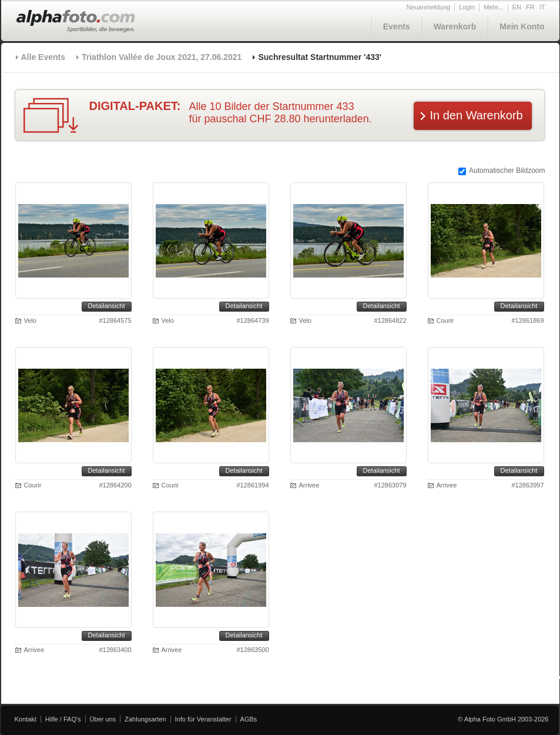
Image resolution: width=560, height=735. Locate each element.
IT (542, 7)
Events (397, 26)
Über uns (103, 719)
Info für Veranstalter (203, 719)
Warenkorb (455, 26)
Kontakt (26, 719)
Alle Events (43, 57)
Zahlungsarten (145, 719)
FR (530, 7)
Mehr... (494, 7)
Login (467, 7)
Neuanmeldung (429, 7)
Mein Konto (522, 26)
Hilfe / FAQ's (63, 719)
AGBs (249, 719)
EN (517, 7)
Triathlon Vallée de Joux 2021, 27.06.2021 (162, 57)
